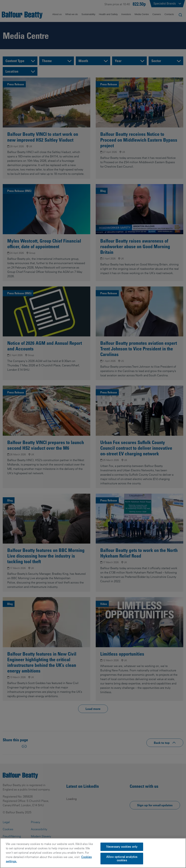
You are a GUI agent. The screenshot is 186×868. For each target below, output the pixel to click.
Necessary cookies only (122, 852)
